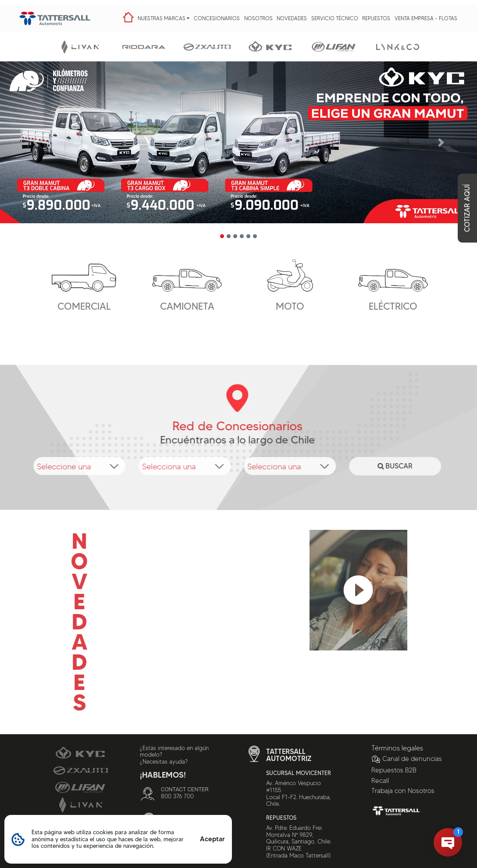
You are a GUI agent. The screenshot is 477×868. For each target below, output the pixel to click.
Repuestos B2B (394, 770)
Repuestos (376, 18)
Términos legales (397, 748)
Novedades (292, 18)
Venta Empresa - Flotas (426, 18)
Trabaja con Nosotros (403, 791)
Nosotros (258, 18)
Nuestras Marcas (162, 18)
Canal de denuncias (407, 759)
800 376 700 (177, 796)
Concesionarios (217, 18)
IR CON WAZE (284, 848)
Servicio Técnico (335, 18)
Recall (380, 781)
